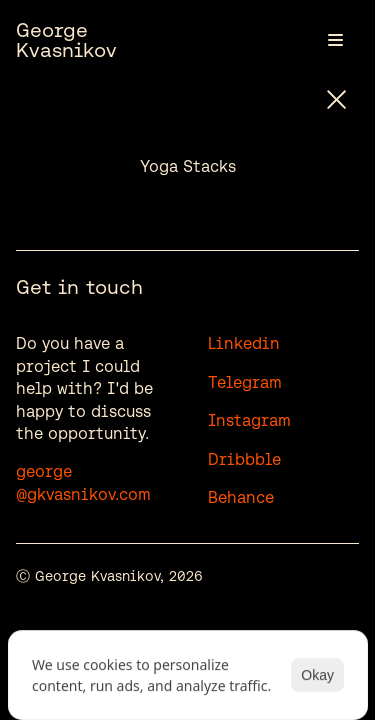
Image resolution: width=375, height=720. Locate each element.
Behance (241, 497)
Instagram (249, 420)
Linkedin (244, 343)
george (44, 471)
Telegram (245, 382)
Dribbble (244, 459)
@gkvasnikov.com (83, 494)
